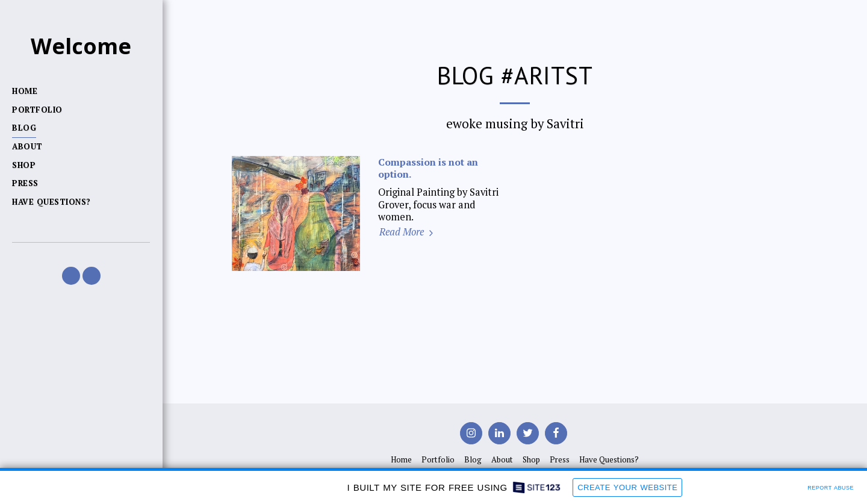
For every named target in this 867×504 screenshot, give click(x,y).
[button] (71, 276)
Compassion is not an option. (428, 168)
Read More (408, 232)
